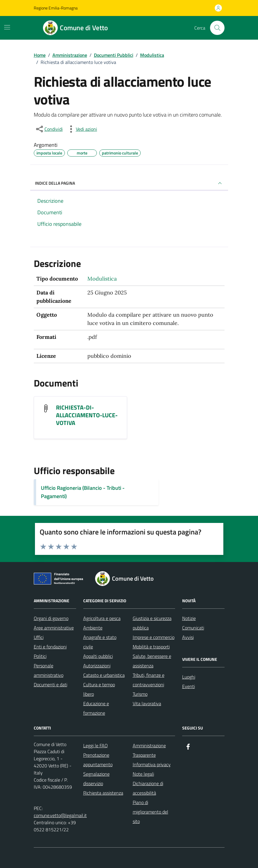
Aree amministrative (54, 628)
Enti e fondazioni (50, 647)
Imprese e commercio (154, 637)
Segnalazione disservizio (96, 779)
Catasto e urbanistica (104, 675)
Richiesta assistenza (103, 793)
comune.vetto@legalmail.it (60, 815)
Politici (40, 656)
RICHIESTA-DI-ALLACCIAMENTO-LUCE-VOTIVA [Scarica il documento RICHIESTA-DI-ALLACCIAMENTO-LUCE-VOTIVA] (87, 415)
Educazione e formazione (96, 708)
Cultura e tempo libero (99, 689)
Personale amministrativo (49, 670)
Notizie (189, 618)
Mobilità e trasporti (151, 647)
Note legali (143, 774)
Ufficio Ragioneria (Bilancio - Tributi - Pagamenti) (83, 492)
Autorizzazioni (97, 666)
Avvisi (188, 637)
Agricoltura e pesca (102, 618)
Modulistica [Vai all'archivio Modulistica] (102, 279)
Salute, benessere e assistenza (152, 661)
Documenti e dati (51, 685)
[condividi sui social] (49, 129)
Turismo (140, 694)
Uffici (39, 637)
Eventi (189, 686)
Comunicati (193, 628)
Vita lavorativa (147, 703)
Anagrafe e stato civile (100, 642)
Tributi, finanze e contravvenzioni (149, 680)
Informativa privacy (152, 764)
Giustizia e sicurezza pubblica (152, 623)
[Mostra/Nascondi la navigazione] (7, 27)
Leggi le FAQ (96, 745)
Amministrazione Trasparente (149, 750)
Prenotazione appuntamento (98, 760)
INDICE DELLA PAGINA (129, 183)
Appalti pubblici (98, 656)
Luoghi (189, 677)
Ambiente (93, 628)
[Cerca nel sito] (217, 28)
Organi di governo (51, 618)
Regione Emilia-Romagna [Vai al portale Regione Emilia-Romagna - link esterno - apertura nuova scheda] (56, 8)
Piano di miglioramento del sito (150, 812)
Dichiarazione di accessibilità (148, 788)
